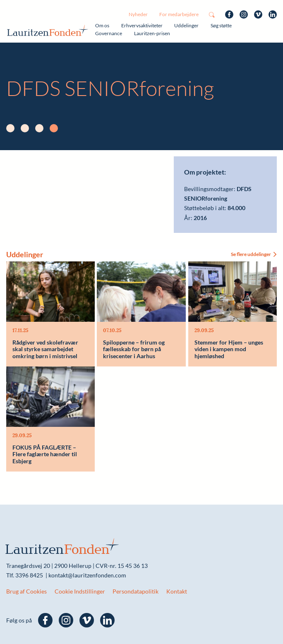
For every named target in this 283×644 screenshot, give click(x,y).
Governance (109, 33)
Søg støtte (221, 25)
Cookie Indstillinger (80, 591)
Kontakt (177, 591)
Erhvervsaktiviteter (142, 25)
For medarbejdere (179, 14)
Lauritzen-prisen (152, 33)
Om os (102, 25)
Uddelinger (186, 25)
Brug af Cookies (26, 591)
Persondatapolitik (136, 591)
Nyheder (138, 14)
